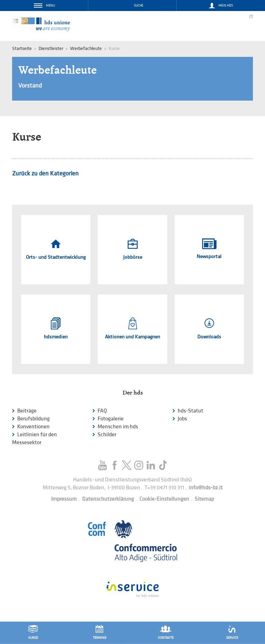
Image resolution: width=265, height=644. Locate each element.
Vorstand (30, 86)
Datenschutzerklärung (108, 499)
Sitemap (204, 499)
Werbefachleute (86, 48)
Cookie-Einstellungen (164, 499)
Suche (139, 6)
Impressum (64, 499)
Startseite (22, 48)
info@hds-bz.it (206, 488)
